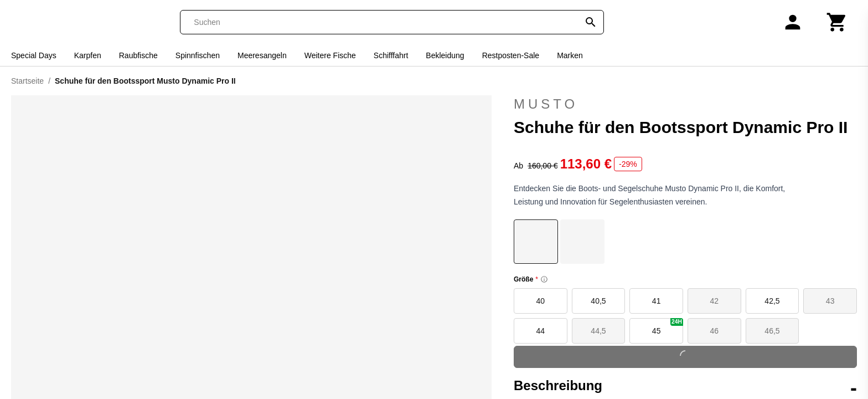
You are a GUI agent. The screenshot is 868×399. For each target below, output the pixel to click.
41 (657, 301)
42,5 (772, 301)
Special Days (34, 55)
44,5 (598, 331)
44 (541, 331)
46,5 (772, 331)
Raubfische (138, 55)
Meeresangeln (262, 55)
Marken (570, 55)
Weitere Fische (330, 55)
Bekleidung (445, 55)
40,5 (598, 301)
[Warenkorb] (837, 22)
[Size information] (544, 279)
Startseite (27, 81)
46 (715, 331)
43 (830, 301)
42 (715, 301)
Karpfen (88, 55)
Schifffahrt (391, 55)
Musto (546, 104)
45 (668, 327)
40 (541, 301)
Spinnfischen (198, 55)
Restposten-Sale (511, 55)
